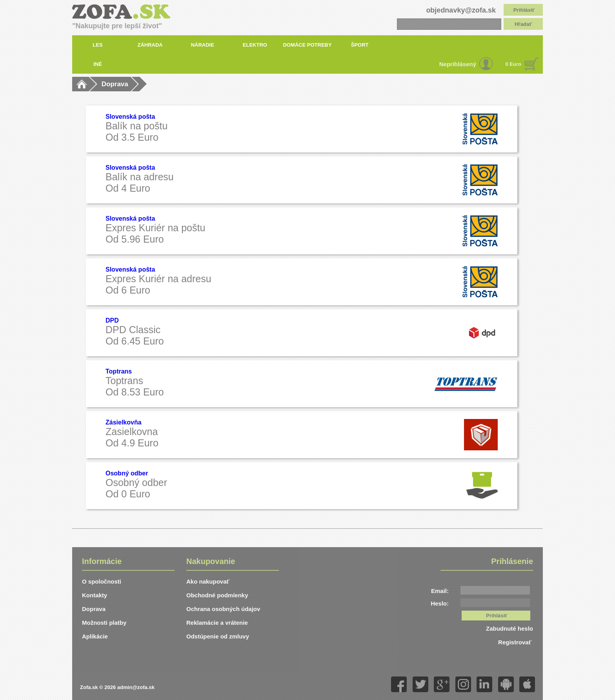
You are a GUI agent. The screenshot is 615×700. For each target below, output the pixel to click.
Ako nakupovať (208, 581)
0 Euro (513, 64)
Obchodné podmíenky (217, 595)
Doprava (115, 84)
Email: (440, 591)
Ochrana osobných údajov (223, 609)
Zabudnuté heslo (509, 628)
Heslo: (440, 603)
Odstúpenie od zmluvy (218, 636)
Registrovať (516, 642)
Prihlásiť (524, 10)
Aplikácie (95, 636)
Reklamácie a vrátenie (217, 623)
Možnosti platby (104, 623)
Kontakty (95, 595)
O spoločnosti (102, 581)
